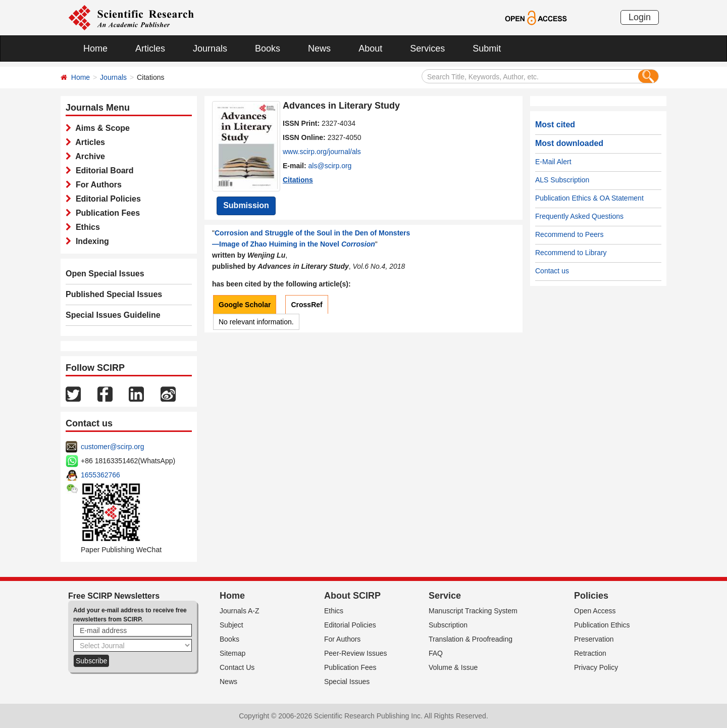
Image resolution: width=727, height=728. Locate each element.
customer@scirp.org (112, 447)
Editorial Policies (106, 199)
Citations (298, 180)
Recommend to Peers (569, 234)
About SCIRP (352, 596)
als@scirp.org (330, 166)
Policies (591, 596)
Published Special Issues (114, 294)
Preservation (594, 639)
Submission (246, 205)
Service (445, 596)
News (319, 48)
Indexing (90, 241)
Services (427, 48)
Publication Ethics (602, 625)
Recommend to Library (571, 253)
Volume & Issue (453, 667)
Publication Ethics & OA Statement (589, 198)
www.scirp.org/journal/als (322, 152)
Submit (487, 48)
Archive (88, 156)
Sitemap (232, 653)
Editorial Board (102, 171)
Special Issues (347, 682)
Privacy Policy (596, 667)
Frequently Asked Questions (579, 216)
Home (95, 48)
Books (268, 48)
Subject (231, 625)
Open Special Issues (105, 274)
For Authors (96, 185)
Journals (210, 48)
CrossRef (306, 305)
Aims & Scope (100, 128)
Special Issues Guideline (113, 315)
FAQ (436, 653)
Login (640, 17)
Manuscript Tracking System (473, 611)
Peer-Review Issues (356, 653)
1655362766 (100, 475)
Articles (150, 48)
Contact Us (237, 667)
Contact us (552, 271)
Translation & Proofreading (471, 639)
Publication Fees (106, 213)
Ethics (86, 227)
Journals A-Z (240, 611)
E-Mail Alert (553, 162)
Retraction (590, 653)
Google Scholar (245, 305)
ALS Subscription (562, 180)
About (370, 48)
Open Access (595, 611)
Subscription (448, 625)
